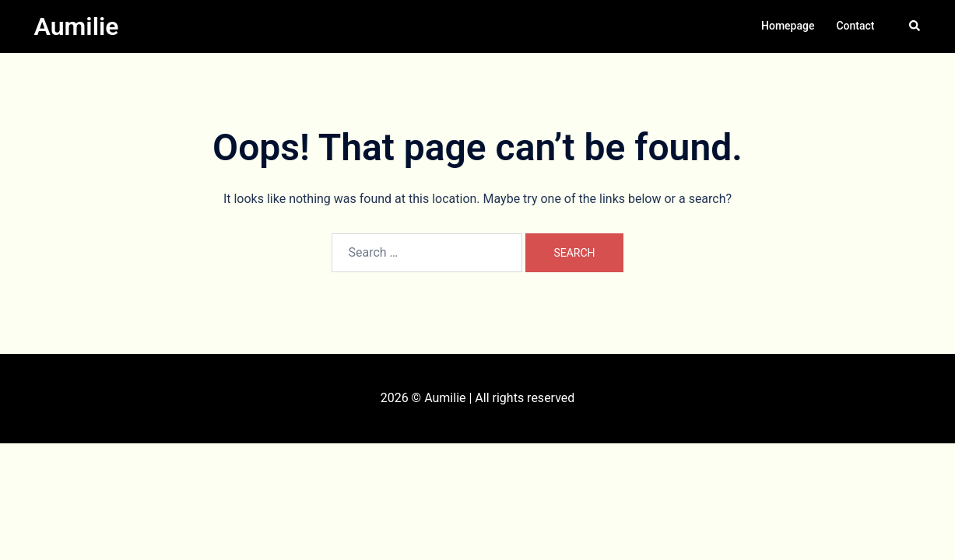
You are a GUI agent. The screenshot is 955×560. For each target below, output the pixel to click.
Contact (855, 26)
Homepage (788, 26)
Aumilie (77, 26)
